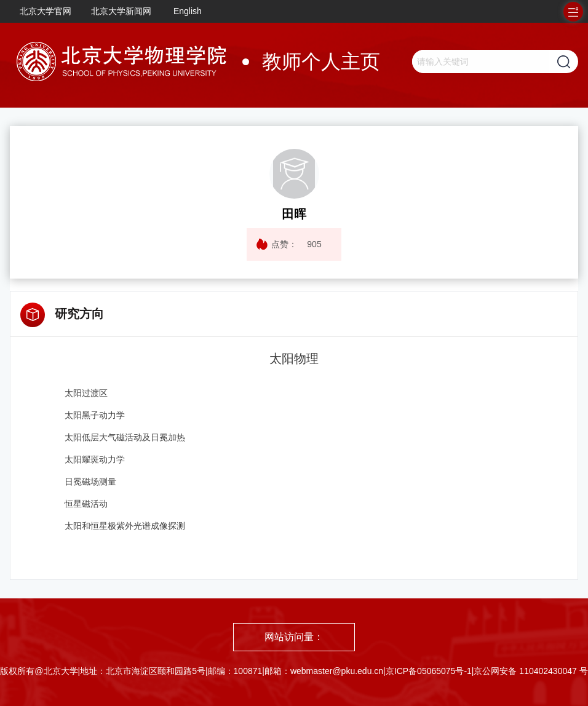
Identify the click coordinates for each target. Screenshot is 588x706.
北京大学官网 (46, 11)
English (188, 11)
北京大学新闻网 (121, 11)
